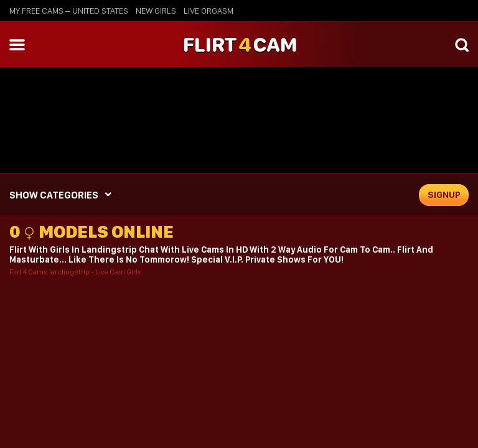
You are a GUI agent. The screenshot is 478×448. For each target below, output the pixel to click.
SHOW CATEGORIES (54, 195)
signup (444, 195)
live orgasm (209, 11)
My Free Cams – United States (69, 11)
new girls (156, 11)
